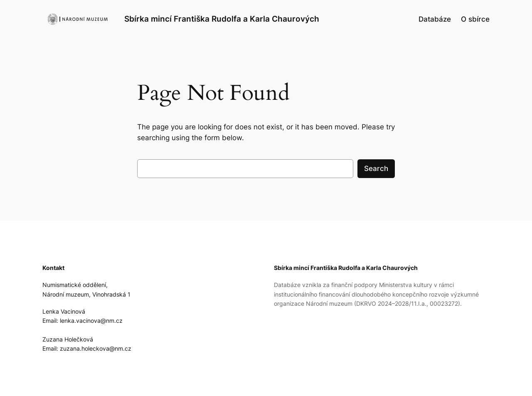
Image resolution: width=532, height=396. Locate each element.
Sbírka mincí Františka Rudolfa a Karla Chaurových (222, 19)
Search (376, 168)
